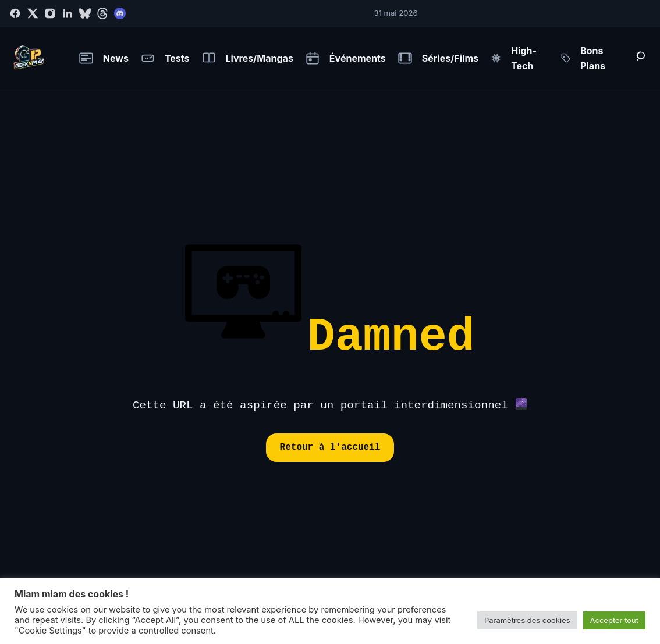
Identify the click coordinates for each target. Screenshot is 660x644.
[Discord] (120, 13)
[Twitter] (33, 13)
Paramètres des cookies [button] (527, 620)
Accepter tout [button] (614, 620)
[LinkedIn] (68, 13)
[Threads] (102, 13)
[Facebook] (15, 13)
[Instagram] (50, 13)
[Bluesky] (85, 13)
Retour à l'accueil (330, 447)
